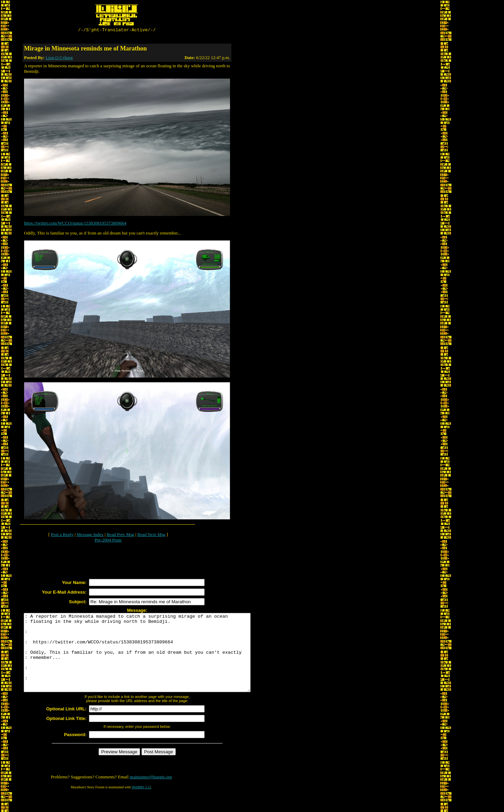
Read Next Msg (151, 535)
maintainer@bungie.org (151, 793)
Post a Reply (62, 535)
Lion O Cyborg (59, 59)
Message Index (90, 535)
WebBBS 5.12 (141, 804)
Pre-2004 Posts (108, 541)
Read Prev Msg (121, 535)
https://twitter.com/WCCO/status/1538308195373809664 (75, 224)
